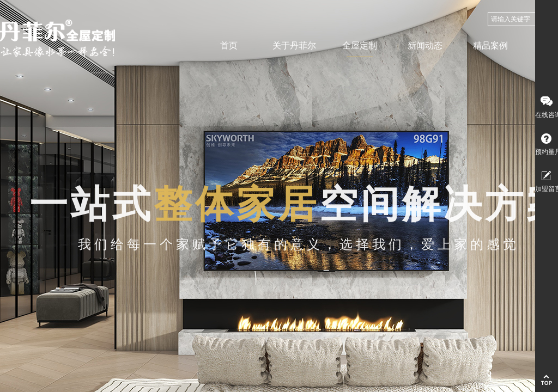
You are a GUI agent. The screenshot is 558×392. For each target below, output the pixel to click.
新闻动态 (425, 45)
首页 (229, 45)
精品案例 (490, 45)
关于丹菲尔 (294, 45)
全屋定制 (360, 45)
